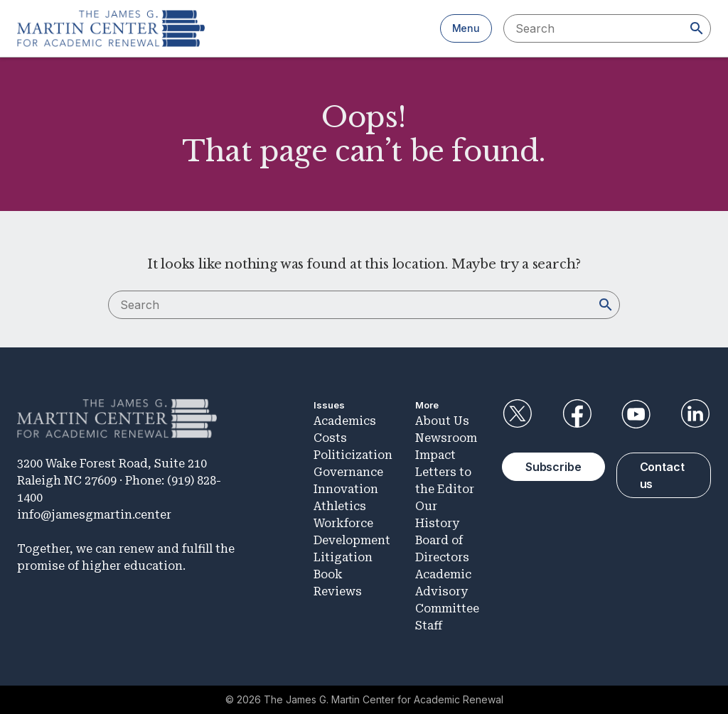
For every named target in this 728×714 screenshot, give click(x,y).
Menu (466, 28)
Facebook (577, 414)
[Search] (697, 28)
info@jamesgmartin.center (94, 515)
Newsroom (446, 438)
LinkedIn (695, 414)
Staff (429, 626)
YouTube (636, 414)
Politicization (353, 455)
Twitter (518, 414)
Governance (348, 472)
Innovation (346, 489)
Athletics (340, 506)
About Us (442, 421)
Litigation (343, 557)
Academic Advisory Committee (447, 591)
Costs (330, 438)
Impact (435, 455)
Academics (345, 421)
